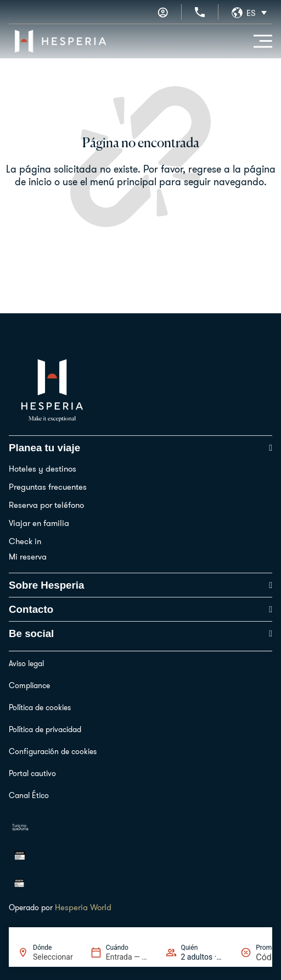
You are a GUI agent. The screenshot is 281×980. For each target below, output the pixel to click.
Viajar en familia (39, 523)
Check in (25, 541)
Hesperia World (83, 907)
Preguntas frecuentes (48, 487)
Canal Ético (29, 795)
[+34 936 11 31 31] (200, 12)
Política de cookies (40, 707)
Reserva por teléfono (46, 505)
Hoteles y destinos (43, 469)
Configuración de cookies (53, 751)
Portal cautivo (32, 773)
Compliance (29, 685)
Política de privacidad (45, 729)
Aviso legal (26, 663)
